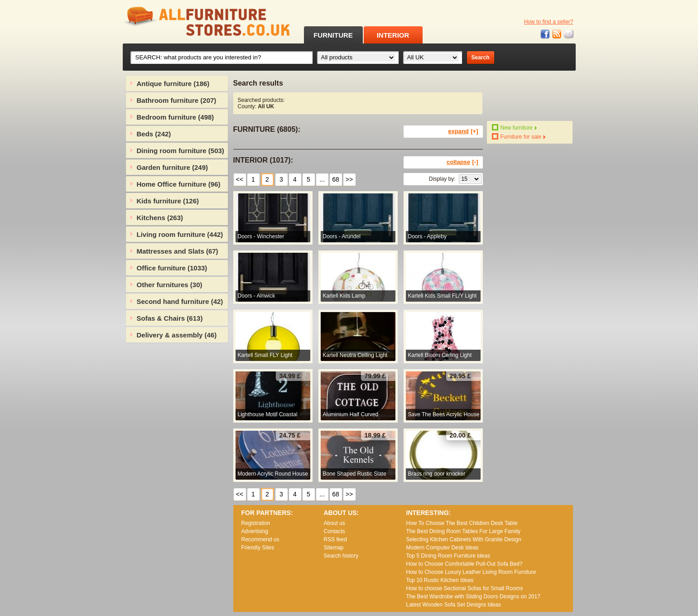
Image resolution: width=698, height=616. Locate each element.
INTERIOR (393, 35)
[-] (475, 162)
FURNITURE (333, 35)
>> (349, 179)
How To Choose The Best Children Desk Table (462, 523)
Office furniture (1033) (172, 268)
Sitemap (334, 548)
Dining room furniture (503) (181, 151)
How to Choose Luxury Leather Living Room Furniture (471, 572)
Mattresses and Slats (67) (178, 251)
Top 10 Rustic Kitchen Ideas (440, 580)
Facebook (545, 34)
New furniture (517, 128)
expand (458, 131)
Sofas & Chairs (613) (170, 318)
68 (336, 179)
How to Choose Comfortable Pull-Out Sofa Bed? (465, 564)
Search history (341, 556)
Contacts (335, 531)
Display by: (442, 179)
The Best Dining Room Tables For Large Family (464, 531)
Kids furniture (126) (168, 201)
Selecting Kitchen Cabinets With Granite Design (464, 539)
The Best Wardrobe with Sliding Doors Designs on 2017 (473, 597)
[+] (474, 131)
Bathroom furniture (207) (177, 100)
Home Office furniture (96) (179, 184)
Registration (256, 523)
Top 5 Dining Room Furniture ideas (448, 556)
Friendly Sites (258, 548)
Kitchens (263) (160, 218)
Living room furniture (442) (180, 234)
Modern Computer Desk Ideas (443, 548)
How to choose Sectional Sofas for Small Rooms (465, 588)
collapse (458, 162)
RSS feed (557, 34)
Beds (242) (154, 134)
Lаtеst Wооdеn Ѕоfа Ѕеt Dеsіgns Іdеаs (454, 605)
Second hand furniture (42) (180, 301)
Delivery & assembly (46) (177, 335)
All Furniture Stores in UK (186, 22)
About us (335, 523)
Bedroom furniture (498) (176, 117)
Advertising (255, 531)
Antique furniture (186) (173, 84)
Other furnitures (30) (170, 285)
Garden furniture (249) (173, 167)
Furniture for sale (521, 137)
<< (240, 179)
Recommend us (260, 539)
